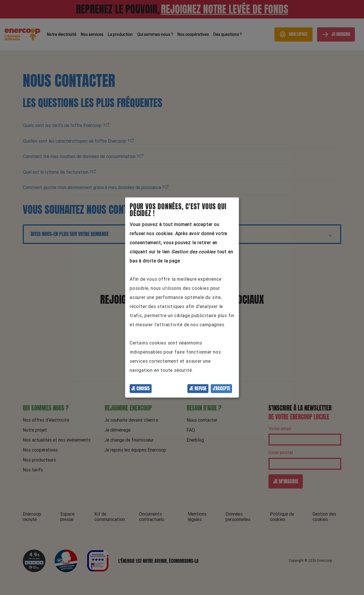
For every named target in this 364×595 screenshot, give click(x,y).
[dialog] (182, 297)
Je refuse (198, 389)
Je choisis (140, 389)
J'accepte (222, 389)
